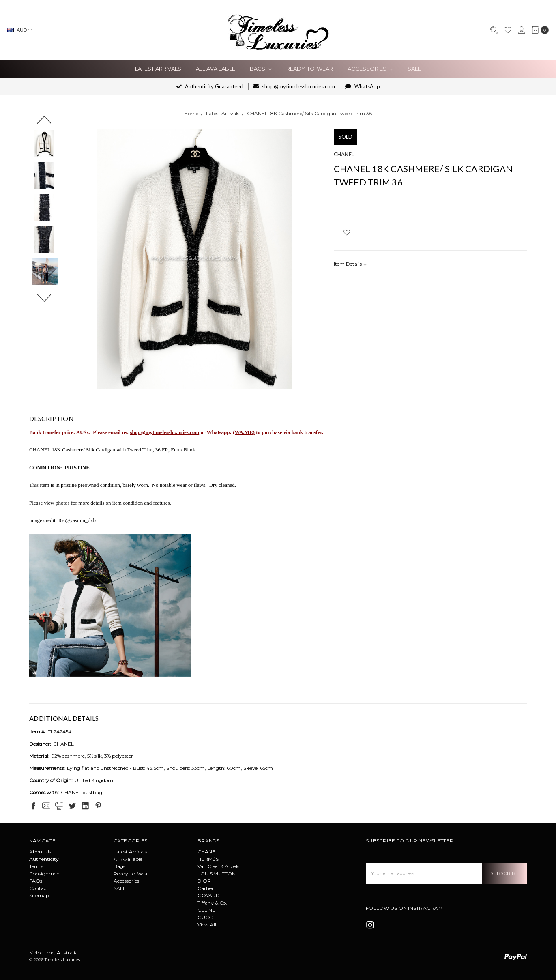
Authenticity (44, 859)
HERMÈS (208, 859)
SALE (414, 69)
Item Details (350, 264)
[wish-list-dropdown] (347, 232)
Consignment (45, 874)
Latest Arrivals (158, 69)
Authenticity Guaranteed (210, 86)
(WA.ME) (244, 432)
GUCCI (206, 917)
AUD (19, 30)
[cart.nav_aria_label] (539, 30)
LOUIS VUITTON (217, 874)
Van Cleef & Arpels (218, 866)
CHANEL (208, 852)
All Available (216, 69)
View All (207, 925)
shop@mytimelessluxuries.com (294, 86)
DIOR (204, 881)
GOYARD (209, 895)
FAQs (36, 881)
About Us (40, 852)
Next (44, 298)
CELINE (206, 910)
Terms (36, 866)
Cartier (206, 888)
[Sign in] (521, 30)
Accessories (370, 69)
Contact (39, 888)
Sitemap (39, 895)
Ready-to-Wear (310, 69)
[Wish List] (507, 30)
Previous (44, 120)
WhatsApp (363, 86)
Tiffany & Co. (212, 903)
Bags (261, 69)
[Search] (494, 30)
